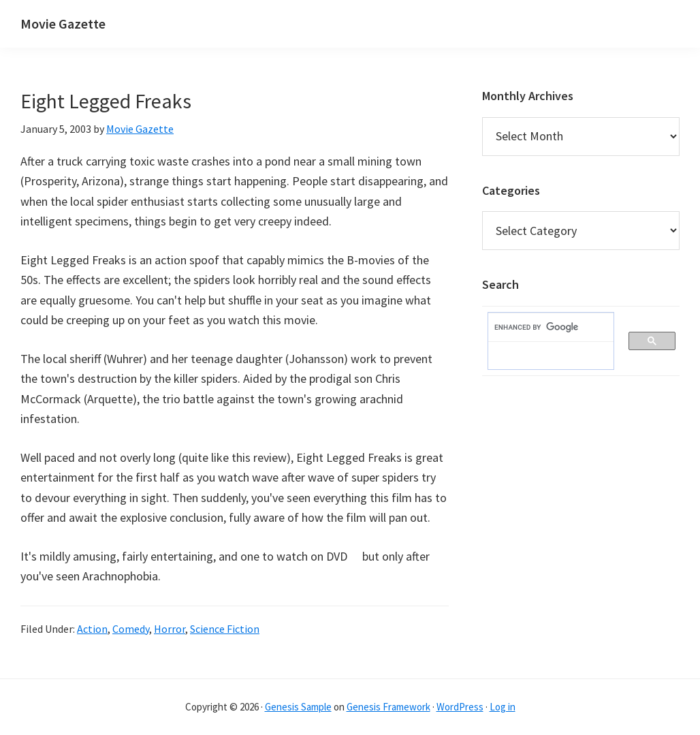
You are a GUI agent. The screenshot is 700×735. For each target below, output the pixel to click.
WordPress (460, 707)
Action (92, 629)
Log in (503, 707)
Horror (170, 629)
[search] (544, 328)
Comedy (131, 629)
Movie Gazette (63, 24)
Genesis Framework (388, 707)
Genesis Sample (298, 707)
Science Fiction (225, 629)
